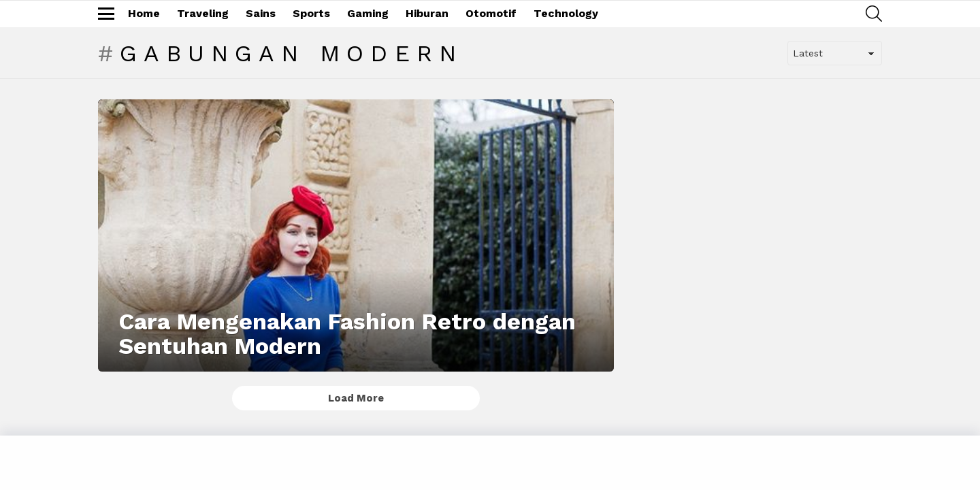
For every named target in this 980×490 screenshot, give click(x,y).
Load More (356, 398)
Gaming (368, 13)
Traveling (203, 13)
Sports (311, 13)
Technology (566, 13)
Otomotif (491, 13)
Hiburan (427, 13)
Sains (261, 13)
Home (144, 13)
